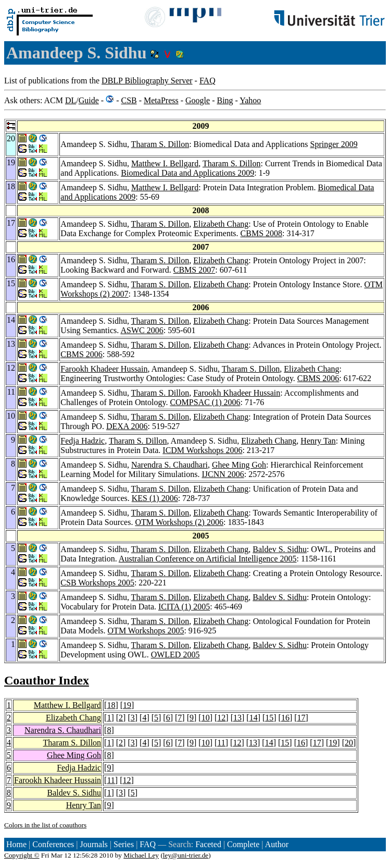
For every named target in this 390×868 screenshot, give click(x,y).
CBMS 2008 (261, 233)
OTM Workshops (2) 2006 (179, 522)
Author (277, 844)
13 (237, 718)
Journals (93, 844)
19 (127, 705)
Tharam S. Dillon (160, 144)
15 (269, 718)
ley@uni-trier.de (186, 855)
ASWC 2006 (142, 330)
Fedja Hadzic (83, 441)
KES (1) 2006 (155, 498)
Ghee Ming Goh (239, 465)
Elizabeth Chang (221, 224)
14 (254, 718)
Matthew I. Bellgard (165, 163)
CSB (129, 100)
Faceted (208, 844)
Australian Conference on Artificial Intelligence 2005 (208, 559)
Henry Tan (318, 441)
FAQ (207, 81)
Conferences (53, 844)
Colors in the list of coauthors (45, 825)
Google (198, 100)
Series (124, 844)
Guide (89, 100)
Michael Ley (141, 855)
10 (206, 718)
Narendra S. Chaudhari (169, 465)
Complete (243, 844)
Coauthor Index (47, 680)
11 (221, 743)
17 (301, 718)
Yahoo (250, 100)
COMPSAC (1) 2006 (205, 402)
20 (349, 743)
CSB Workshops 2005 (97, 583)
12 (221, 718)
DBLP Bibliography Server (147, 81)
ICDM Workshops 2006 (202, 450)
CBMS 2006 (81, 354)
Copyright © (22, 855)
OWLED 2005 (175, 655)
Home (16, 844)
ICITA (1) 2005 (184, 607)
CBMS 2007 (194, 270)
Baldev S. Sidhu (280, 549)
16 (285, 718)
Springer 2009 (334, 144)
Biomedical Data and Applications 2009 (187, 173)
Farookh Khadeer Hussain (104, 369)
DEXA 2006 (127, 426)
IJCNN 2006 (223, 474)
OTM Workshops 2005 (146, 631)
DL (71, 100)
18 (111, 705)
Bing (225, 100)
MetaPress (161, 100)
